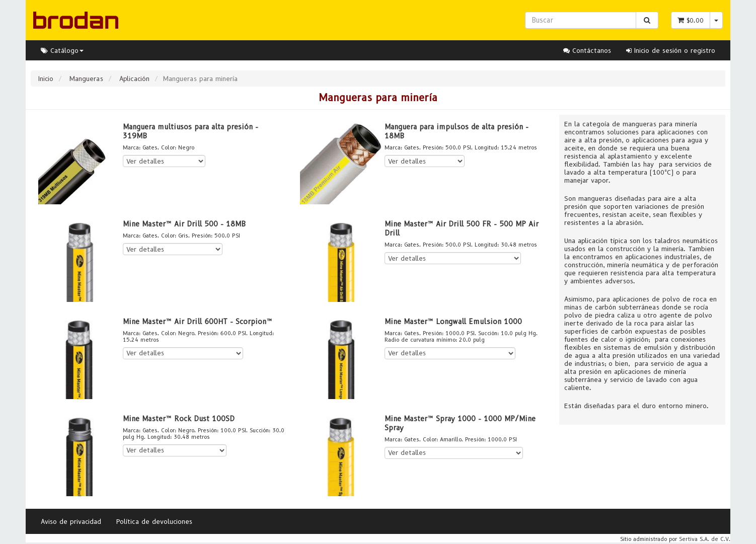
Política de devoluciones (154, 521)
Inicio (46, 79)
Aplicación (134, 79)
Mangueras (86, 79)
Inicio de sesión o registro (671, 50)
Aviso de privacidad (71, 521)
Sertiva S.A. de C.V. (705, 539)
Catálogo (62, 50)
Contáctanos (587, 50)
